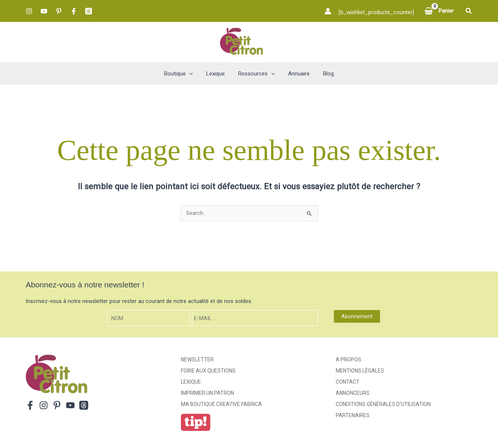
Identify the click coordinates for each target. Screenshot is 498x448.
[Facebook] (74, 11)
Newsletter (197, 360)
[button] (469, 11)
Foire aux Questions (208, 371)
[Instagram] (29, 11)
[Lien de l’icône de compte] (328, 11)
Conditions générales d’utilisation (383, 405)
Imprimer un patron (207, 393)
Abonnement (357, 317)
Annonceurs (353, 393)
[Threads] (89, 11)
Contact (348, 382)
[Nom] (150, 318)
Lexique (191, 382)
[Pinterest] (59, 11)
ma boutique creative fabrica (221, 405)
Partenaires (353, 416)
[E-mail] (254, 318)
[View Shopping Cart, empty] (440, 11)
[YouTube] (44, 11)
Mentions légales (360, 371)
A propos (349, 360)
